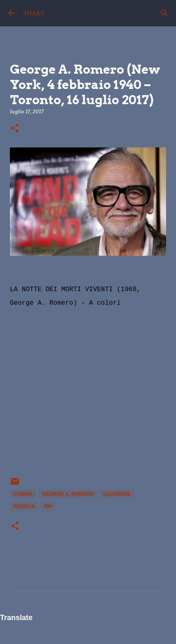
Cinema (23, 494)
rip (48, 506)
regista (24, 506)
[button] (15, 129)
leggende (117, 494)
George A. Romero (68, 494)
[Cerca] (164, 13)
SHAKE (34, 13)
